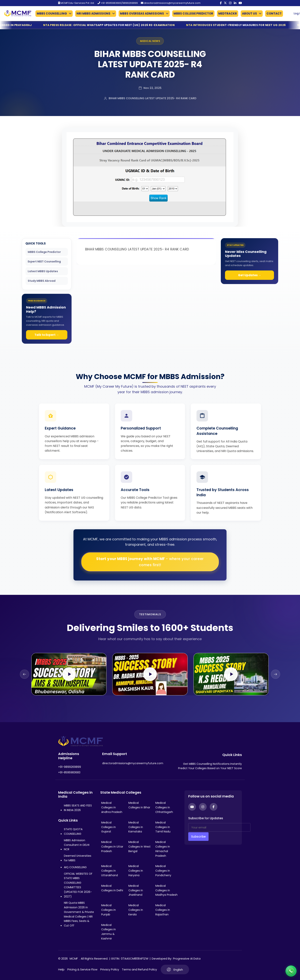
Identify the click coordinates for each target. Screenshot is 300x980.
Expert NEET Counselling (44, 261)
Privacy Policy (110, 969)
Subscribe (198, 837)
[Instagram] (230, 3)
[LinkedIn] (235, 3)
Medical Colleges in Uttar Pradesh (112, 847)
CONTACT (274, 13)
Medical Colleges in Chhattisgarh (164, 807)
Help (61, 969)
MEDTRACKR (228, 13)
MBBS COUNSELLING (52, 13)
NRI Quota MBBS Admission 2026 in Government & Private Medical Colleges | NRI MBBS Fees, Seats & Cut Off (79, 914)
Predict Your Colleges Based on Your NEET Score (210, 768)
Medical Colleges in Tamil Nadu (163, 827)
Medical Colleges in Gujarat (108, 827)
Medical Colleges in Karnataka (136, 827)
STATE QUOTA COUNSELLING (73, 831)
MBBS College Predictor (44, 252)
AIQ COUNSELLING (75, 867)
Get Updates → (250, 275)
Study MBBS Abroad (42, 281)
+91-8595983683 (69, 772)
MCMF (74, 958)
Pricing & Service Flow (82, 969)
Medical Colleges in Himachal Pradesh (163, 849)
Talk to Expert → (47, 335)
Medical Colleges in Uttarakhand (110, 871)
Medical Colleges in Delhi (112, 888)
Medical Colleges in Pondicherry (163, 871)
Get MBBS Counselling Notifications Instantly (212, 764)
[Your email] (219, 827)
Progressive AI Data (187, 958)
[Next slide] (276, 674)
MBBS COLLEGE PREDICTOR (193, 13)
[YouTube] (240, 3)
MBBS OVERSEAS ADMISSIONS (142, 13)
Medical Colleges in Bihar (139, 805)
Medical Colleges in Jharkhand (136, 890)
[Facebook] (221, 3)
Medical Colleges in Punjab (108, 910)
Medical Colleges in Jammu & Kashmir (108, 932)
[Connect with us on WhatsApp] (291, 971)
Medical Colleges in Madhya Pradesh (166, 890)
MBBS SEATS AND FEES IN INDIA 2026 (78, 808)
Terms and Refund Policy (139, 969)
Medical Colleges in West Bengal (139, 847)
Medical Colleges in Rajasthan (163, 910)
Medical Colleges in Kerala (136, 910)
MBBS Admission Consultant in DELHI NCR (77, 845)
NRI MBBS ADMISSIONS (93, 13)
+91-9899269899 (70, 767)
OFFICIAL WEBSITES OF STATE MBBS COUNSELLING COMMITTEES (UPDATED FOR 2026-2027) (78, 885)
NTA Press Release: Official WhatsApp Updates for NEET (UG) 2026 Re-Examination (124, 25)
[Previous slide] (24, 674)
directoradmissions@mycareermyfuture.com (171, 3)
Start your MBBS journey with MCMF (150, 562)
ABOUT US (249, 13)
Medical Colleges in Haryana (136, 871)
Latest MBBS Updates (43, 271)
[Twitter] (225, 3)
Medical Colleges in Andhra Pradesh (112, 807)
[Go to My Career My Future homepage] (16, 13)
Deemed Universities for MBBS (78, 858)
